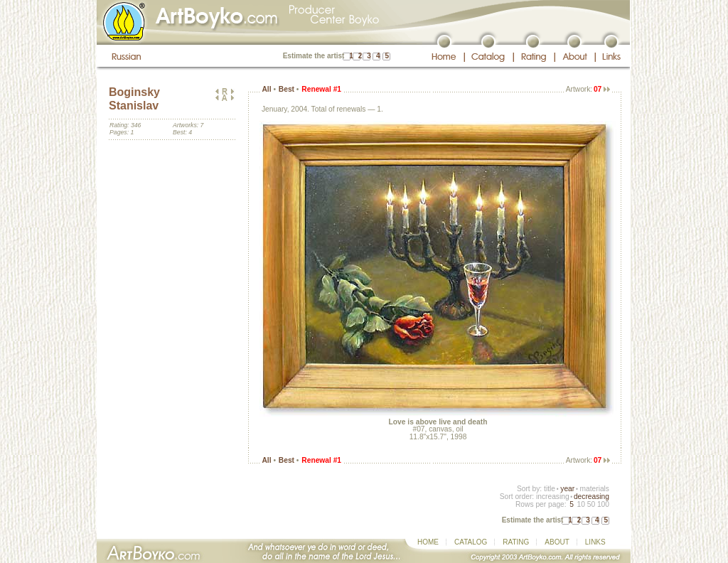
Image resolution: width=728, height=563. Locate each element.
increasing (553, 497)
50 (591, 504)
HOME (428, 542)
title (550, 489)
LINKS (595, 542)
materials (594, 489)
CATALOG (471, 542)
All (266, 89)
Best (287, 89)
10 (580, 504)
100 (603, 504)
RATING (516, 542)
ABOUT (557, 542)
